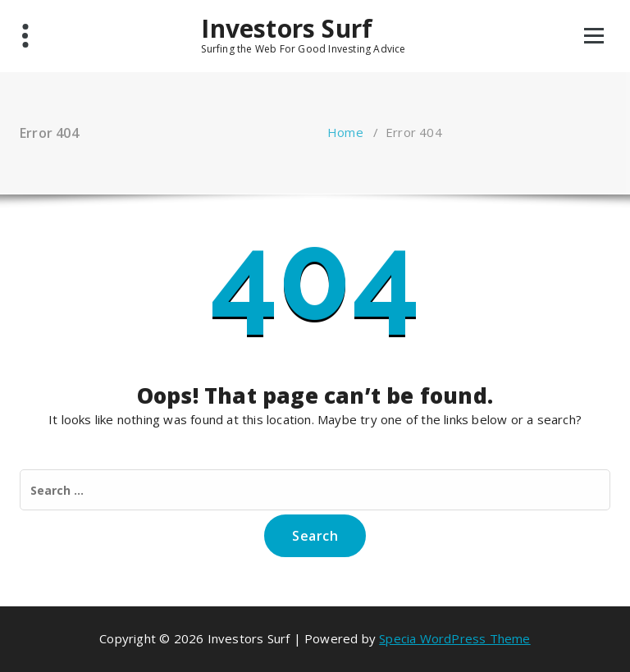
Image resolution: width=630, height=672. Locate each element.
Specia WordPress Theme (454, 638)
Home (345, 132)
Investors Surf (287, 29)
